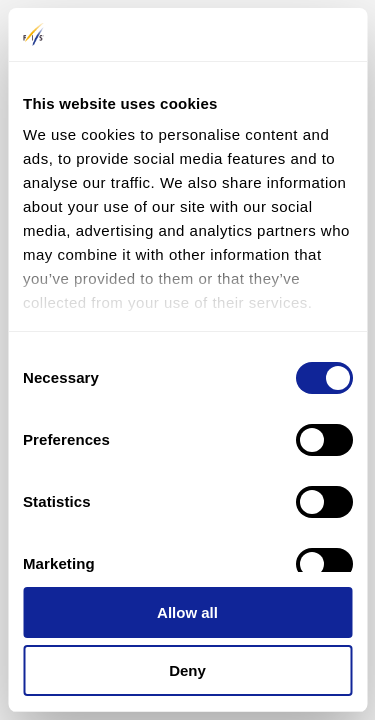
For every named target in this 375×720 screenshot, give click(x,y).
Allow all (187, 612)
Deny (187, 670)
